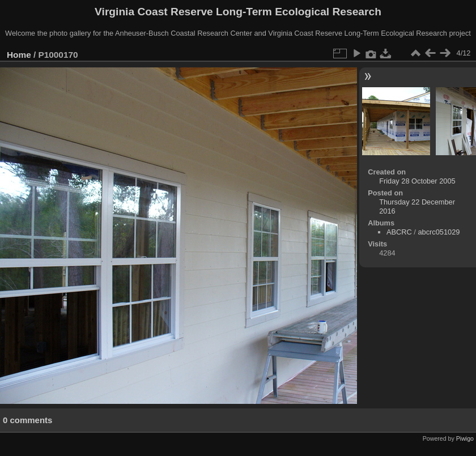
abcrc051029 (439, 232)
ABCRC (399, 232)
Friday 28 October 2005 (417, 181)
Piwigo (465, 438)
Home (19, 55)
